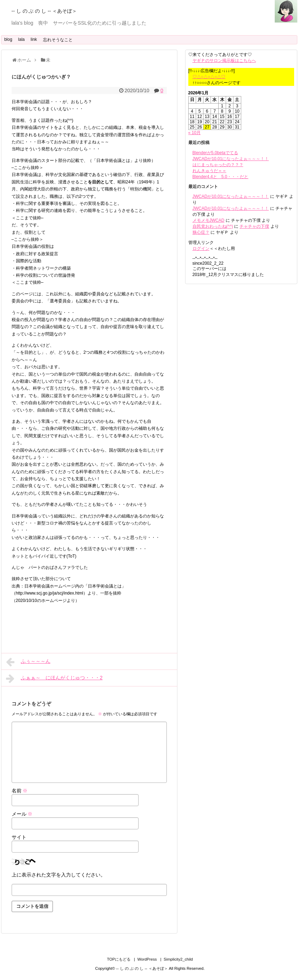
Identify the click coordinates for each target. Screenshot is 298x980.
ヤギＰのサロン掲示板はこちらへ (224, 61)
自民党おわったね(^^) (213, 226)
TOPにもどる (119, 959)
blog (8, 39)
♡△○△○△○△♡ (209, 77)
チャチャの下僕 (254, 226)
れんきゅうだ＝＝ (209, 171)
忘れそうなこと (58, 40)
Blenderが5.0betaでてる (215, 153)
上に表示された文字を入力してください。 (59, 875)
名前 (20, 791)
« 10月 (194, 133)
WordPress (147, 959)
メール (22, 814)
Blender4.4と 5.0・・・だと (221, 177)
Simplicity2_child (178, 959)
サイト (19, 837)
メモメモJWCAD (209, 220)
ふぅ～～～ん (28, 662)
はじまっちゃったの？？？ (218, 165)
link (34, 39)
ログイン (201, 249)
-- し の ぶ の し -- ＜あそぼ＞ (44, 11)
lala (21, 39)
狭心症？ (201, 232)
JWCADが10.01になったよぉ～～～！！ (231, 159)
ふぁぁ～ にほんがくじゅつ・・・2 (54, 678)
